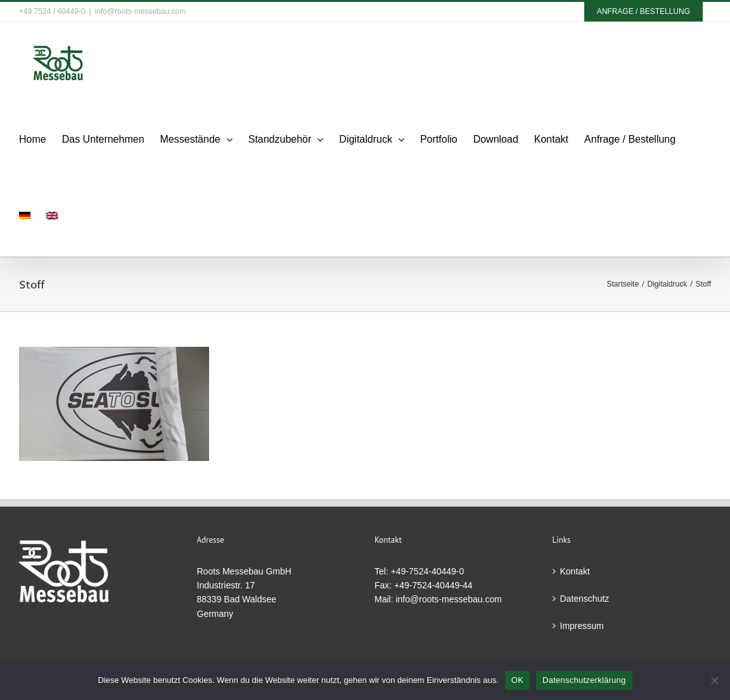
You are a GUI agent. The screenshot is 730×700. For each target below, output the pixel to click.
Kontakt (575, 571)
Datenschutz (585, 599)
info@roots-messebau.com (141, 11)
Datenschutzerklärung (584, 680)
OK (517, 680)
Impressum (582, 626)
